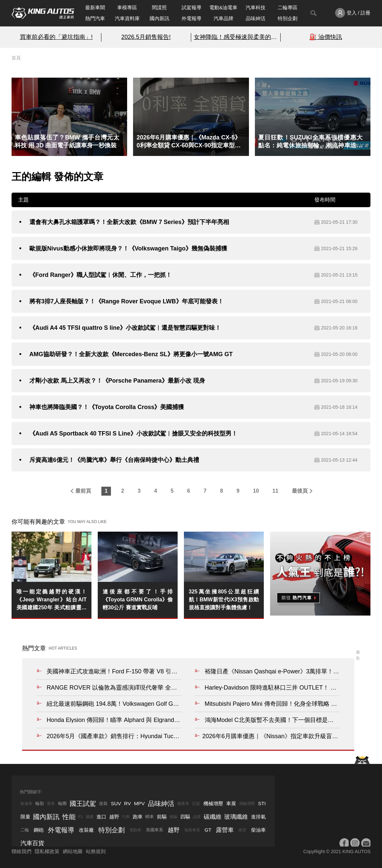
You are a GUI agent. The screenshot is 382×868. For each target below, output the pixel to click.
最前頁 (83, 491)
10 (256, 491)
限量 (25, 817)
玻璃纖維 (236, 817)
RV (128, 803)
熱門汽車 (95, 18)
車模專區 (127, 7)
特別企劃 (288, 18)
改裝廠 (86, 830)
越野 (114, 817)
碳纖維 (213, 817)
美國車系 (155, 830)
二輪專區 (288, 7)
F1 (81, 817)
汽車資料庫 (127, 18)
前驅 (162, 817)
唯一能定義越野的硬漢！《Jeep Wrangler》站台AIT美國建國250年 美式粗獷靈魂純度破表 (52, 600)
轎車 (150, 817)
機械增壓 (213, 803)
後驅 (173, 817)
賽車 (51, 804)
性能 (69, 817)
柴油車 (258, 830)
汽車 (126, 817)
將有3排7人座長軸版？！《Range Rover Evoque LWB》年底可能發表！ (126, 301)
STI (262, 803)
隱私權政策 (47, 851)
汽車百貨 (32, 843)
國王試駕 (83, 804)
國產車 (183, 804)
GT (208, 830)
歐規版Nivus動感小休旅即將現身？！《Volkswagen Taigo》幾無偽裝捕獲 (128, 248)
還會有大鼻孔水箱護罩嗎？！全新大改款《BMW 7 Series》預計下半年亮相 (129, 222)
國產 (90, 817)
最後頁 (300, 491)
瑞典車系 (192, 830)
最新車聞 (95, 7)
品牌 (197, 817)
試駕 (196, 804)
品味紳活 (256, 18)
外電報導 (191, 18)
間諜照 (159, 7)
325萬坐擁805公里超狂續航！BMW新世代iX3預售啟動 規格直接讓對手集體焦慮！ (224, 600)
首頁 (16, 58)
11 (275, 491)
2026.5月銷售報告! (146, 37)
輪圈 (62, 803)
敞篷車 (26, 804)
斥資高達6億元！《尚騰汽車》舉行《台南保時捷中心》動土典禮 (114, 460)
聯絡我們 (21, 851)
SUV (116, 803)
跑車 (138, 817)
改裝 (103, 803)
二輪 (25, 830)
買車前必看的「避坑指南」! (56, 37)
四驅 (185, 817)
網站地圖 (73, 851)
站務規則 (96, 851)
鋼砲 (39, 830)
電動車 (135, 830)
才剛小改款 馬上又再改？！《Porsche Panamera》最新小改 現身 (117, 381)
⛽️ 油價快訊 (326, 37)
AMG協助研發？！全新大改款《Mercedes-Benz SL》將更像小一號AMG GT (131, 354)
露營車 (225, 830)
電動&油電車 (223, 7)
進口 (101, 817)
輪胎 (40, 803)
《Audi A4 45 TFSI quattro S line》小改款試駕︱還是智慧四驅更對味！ (125, 328)
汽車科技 (256, 7)
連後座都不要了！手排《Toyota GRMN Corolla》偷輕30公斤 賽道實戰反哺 (138, 600)
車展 (231, 803)
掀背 (242, 830)
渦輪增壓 (247, 804)
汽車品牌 (224, 18)
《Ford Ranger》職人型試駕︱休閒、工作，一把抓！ (101, 275)
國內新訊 (159, 18)
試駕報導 (191, 7)
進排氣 (258, 817)
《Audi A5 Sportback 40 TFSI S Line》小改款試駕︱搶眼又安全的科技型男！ (133, 434)
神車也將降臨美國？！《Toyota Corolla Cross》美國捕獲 (107, 407)
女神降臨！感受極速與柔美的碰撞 (236, 37)
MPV (139, 803)
